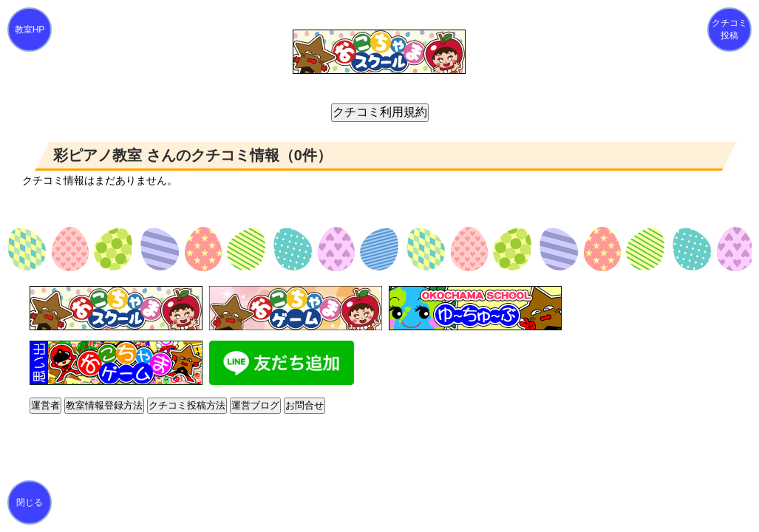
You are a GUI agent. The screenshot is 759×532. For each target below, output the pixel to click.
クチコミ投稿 (729, 29)
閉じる (30, 502)
